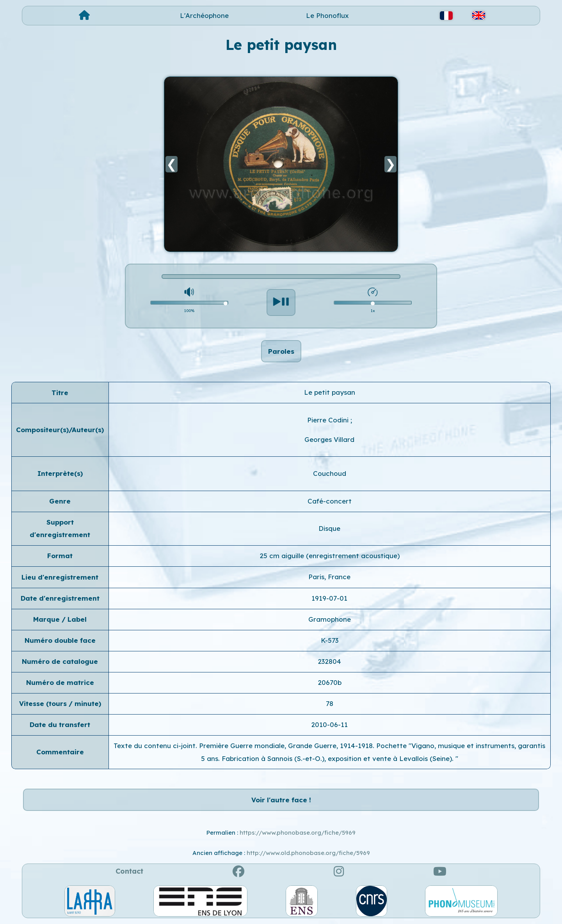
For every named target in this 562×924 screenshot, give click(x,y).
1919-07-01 (329, 598)
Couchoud (330, 473)
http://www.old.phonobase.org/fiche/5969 (308, 853)
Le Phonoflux (327, 15)
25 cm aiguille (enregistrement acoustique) (330, 556)
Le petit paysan (330, 392)
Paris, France (329, 577)
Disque (329, 528)
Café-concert (330, 501)
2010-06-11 (329, 724)
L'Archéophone (204, 15)
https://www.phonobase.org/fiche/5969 (298, 833)
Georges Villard (329, 439)
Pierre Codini (329, 420)
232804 (329, 661)
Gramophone (330, 619)
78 (330, 703)
